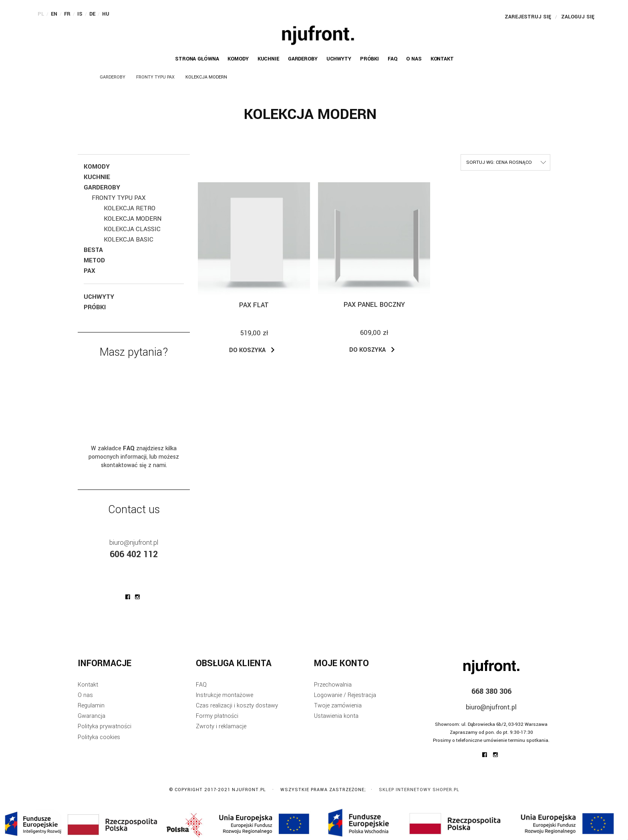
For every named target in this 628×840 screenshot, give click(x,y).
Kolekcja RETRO (130, 208)
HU (106, 14)
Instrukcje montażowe (224, 695)
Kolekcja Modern (133, 219)
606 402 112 (134, 554)
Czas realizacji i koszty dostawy (237, 706)
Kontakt (88, 685)
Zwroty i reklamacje (221, 726)
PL (41, 14)
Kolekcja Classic (132, 229)
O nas (85, 695)
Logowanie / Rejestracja (345, 695)
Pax (90, 271)
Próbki (95, 307)
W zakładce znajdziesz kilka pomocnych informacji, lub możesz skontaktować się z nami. (134, 457)
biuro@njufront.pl (134, 543)
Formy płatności (217, 716)
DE (92, 14)
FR (67, 14)
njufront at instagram (137, 597)
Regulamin (91, 706)
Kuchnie (97, 177)
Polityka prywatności (105, 726)
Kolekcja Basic (129, 240)
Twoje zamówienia (338, 706)
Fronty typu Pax (119, 198)
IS (80, 14)
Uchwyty (99, 297)
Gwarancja (92, 716)
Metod (94, 260)
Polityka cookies (99, 737)
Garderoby (102, 187)
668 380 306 (491, 691)
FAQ (201, 685)
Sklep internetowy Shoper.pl (419, 790)
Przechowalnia (333, 685)
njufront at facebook (128, 597)
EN (54, 14)
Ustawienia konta (336, 716)
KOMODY (97, 167)
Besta (93, 250)
